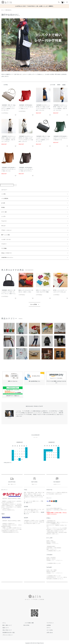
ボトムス (3, 225)
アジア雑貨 (4, 247)
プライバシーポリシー (6, 633)
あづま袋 (3, 203)
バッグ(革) (3, 194)
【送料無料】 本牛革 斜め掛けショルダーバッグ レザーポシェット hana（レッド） (26, 107)
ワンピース (4, 220)
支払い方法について (6, 628)
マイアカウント (49, 621)
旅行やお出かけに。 (10, 10)
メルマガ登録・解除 (28, 621)
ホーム (3, 10)
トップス (3, 216)
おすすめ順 (53, 85)
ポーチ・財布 (4, 212)
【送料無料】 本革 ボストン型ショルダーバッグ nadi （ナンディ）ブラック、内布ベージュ (8, 290)
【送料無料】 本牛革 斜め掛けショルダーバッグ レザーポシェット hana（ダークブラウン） (26, 169)
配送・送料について (6, 623)
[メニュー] (67, 2)
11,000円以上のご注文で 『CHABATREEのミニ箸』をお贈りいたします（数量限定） (35, 6)
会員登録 (48, 623)
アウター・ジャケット (6, 229)
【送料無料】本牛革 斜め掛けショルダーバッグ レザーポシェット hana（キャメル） (9, 169)
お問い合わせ (49, 631)
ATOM (28, 623)
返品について (4, 626)
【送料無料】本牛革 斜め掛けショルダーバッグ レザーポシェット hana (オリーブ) (60, 138)
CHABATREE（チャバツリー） (7, 256)
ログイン (48, 626)
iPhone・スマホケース (6, 251)
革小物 (3, 207)
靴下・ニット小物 (5, 234)
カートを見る (49, 628)
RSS (25, 623)
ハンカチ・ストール (5, 238)
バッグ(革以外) (4, 198)
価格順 (59, 85)
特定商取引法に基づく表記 (7, 631)
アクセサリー (4, 242)
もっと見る (34, 303)
